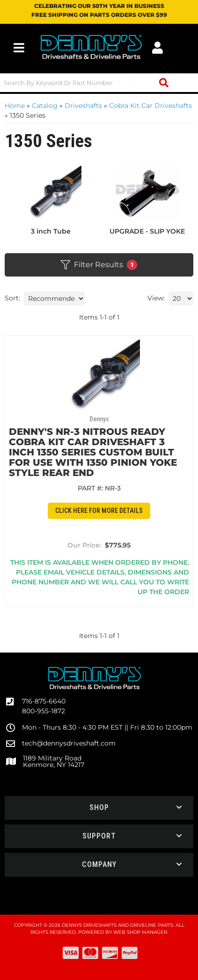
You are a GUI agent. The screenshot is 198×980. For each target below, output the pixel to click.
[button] (99, 83)
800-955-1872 (44, 711)
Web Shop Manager (140, 932)
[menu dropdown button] (19, 48)
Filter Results (99, 265)
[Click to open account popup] (158, 48)
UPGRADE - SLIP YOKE (147, 231)
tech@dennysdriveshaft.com (69, 743)
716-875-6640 (44, 701)
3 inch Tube (51, 231)
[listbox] (54, 298)
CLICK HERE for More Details (99, 511)
